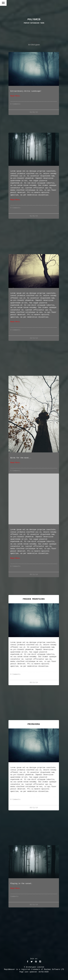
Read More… (15, 96)
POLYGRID (34, 19)
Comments (14, 897)
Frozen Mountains (34, 599)
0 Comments (15, 104)
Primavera (34, 724)
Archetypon (34, 45)
